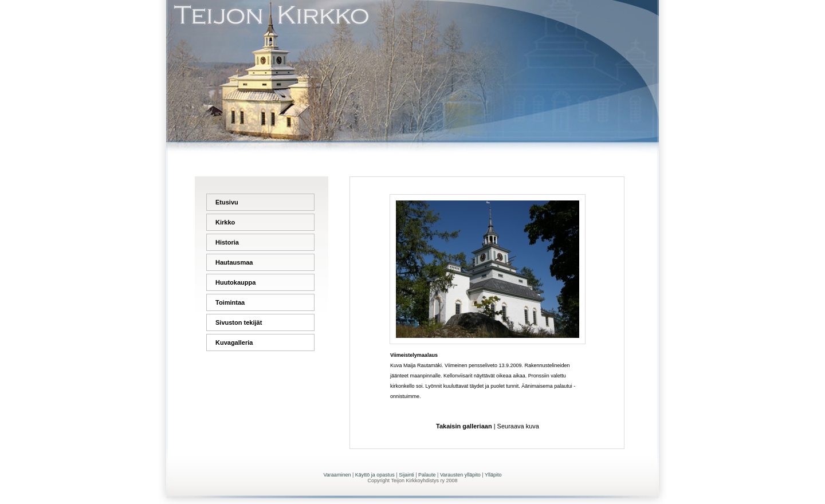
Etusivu (227, 202)
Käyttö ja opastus (375, 475)
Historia (227, 242)
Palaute (427, 475)
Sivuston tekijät (239, 322)
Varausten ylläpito (460, 475)
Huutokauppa (235, 282)
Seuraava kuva (518, 426)
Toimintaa (230, 302)
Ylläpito (493, 475)
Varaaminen (337, 475)
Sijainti (406, 475)
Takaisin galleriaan (464, 426)
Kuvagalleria (234, 342)
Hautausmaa (234, 262)
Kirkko (225, 222)
